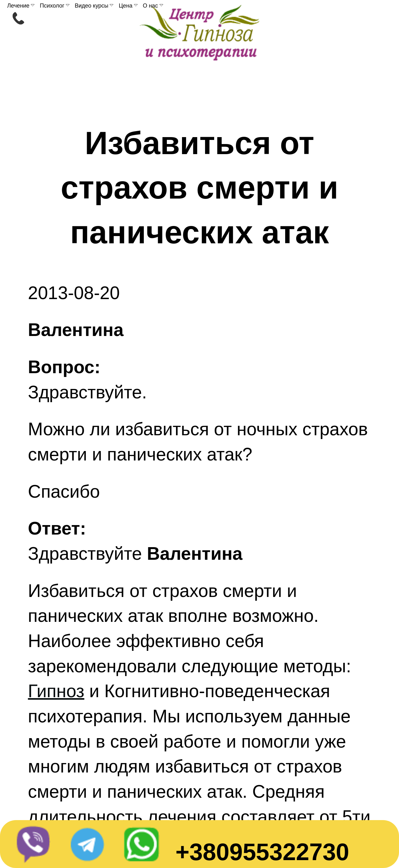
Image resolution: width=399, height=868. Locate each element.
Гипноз (56, 691)
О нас (153, 6)
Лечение (21, 6)
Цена (128, 6)
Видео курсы (94, 6)
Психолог (55, 6)
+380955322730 (262, 852)
